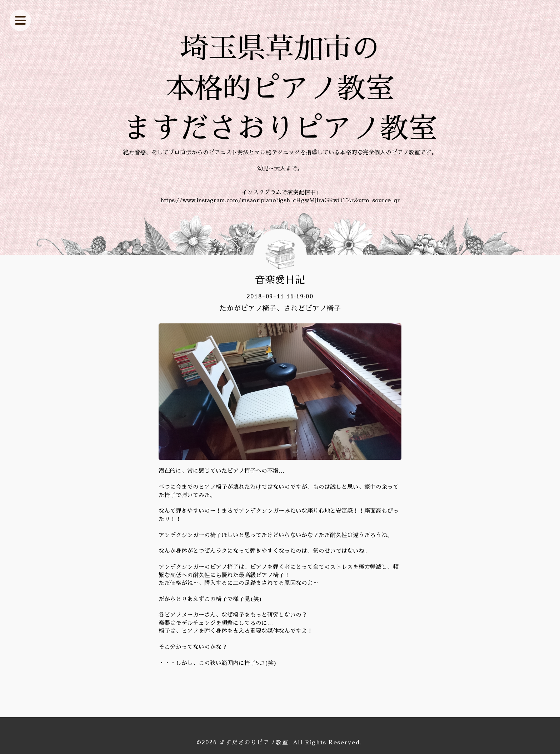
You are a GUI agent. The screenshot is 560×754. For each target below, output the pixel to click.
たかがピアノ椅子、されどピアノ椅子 (280, 308)
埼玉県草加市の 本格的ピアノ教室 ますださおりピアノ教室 (280, 89)
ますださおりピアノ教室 (254, 743)
